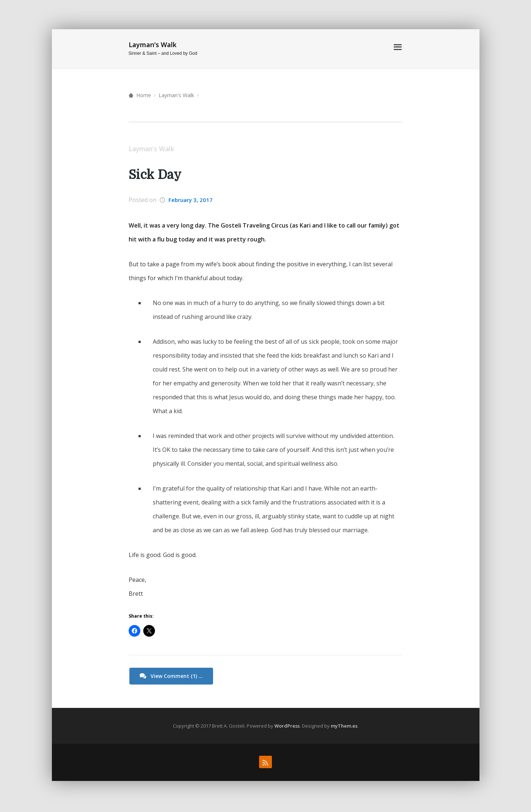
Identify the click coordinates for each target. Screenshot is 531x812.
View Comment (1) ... (172, 677)
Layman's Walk (153, 45)
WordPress (287, 726)
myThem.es (344, 726)
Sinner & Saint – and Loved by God (163, 53)
